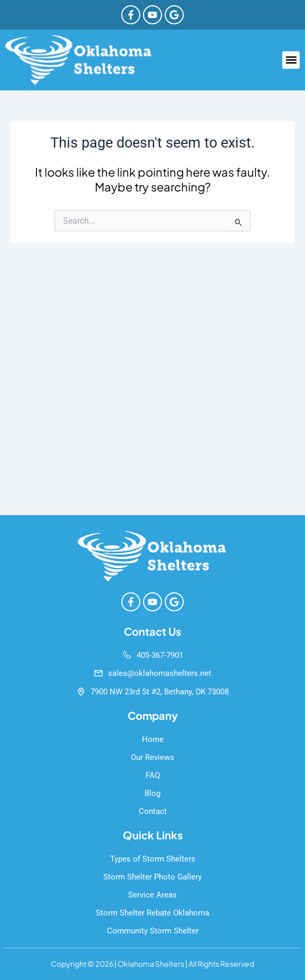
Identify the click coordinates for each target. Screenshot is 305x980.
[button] (291, 60)
